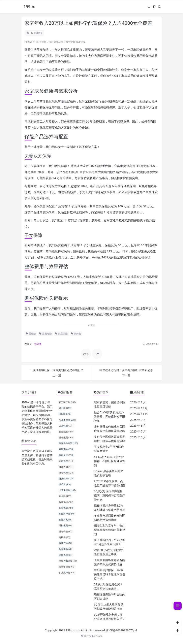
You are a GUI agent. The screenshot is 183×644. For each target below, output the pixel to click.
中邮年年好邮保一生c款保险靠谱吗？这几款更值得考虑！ (110, 574)
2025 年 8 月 (138, 426)
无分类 (38, 344)
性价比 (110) (65, 484)
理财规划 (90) (66, 525)
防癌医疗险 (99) (67, 514)
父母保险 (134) (66, 473)
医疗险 (31, 334)
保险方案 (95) (66, 520)
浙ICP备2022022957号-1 (121, 630)
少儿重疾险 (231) (67, 420)
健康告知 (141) (66, 467)
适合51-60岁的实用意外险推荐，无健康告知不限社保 (110, 416)
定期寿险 (45, 334)
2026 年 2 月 (138, 402)
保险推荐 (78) (66, 549)
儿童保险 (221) (66, 426)
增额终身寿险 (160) (68, 443)
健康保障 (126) (66, 479)
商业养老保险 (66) (68, 561)
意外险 (76, 334)
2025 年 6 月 (138, 437)
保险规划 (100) (66, 508)
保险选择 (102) (66, 502)
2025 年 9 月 (138, 420)
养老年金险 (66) (67, 567)
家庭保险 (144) (66, 461)
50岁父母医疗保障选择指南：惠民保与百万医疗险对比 (110, 495)
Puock (99, 636)
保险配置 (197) (66, 432)
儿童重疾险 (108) (67, 490)
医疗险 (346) (65, 414)
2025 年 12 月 (139, 408)
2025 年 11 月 (139, 414)
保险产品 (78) (66, 543)
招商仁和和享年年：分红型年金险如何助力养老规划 (110, 530)
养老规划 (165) (66, 438)
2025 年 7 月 (138, 431)
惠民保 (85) (64, 537)
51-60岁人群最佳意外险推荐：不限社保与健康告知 (110, 461)
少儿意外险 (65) (67, 573)
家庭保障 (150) (66, 455)
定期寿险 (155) (66, 449)
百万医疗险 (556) (67, 402)
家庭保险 (61, 334)
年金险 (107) (65, 496)
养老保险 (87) (66, 532)
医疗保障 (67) (66, 555)
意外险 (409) (65, 408)
